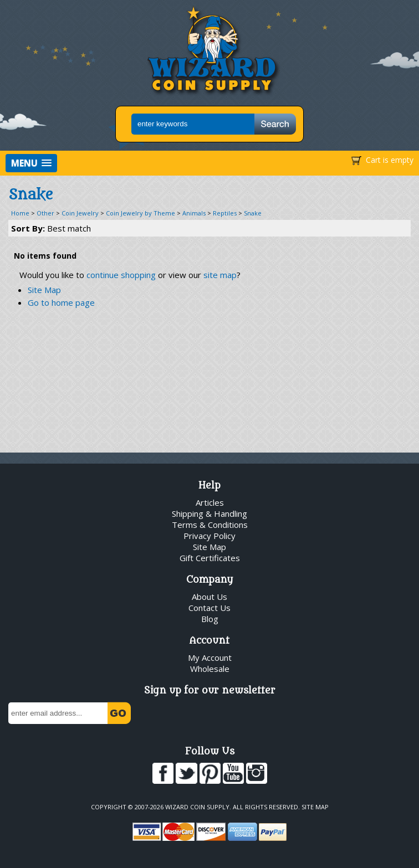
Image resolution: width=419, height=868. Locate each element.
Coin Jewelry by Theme (140, 213)
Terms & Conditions (210, 525)
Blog (210, 619)
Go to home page (61, 302)
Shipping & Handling (209, 513)
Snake (253, 213)
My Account (210, 658)
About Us (209, 597)
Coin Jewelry (80, 213)
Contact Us (209, 608)
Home (20, 213)
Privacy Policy (209, 536)
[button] (31, 163)
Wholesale (210, 669)
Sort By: (51, 228)
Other (45, 213)
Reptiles (225, 213)
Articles (210, 502)
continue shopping (121, 275)
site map (220, 275)
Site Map (44, 290)
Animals (194, 213)
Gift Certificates (210, 558)
